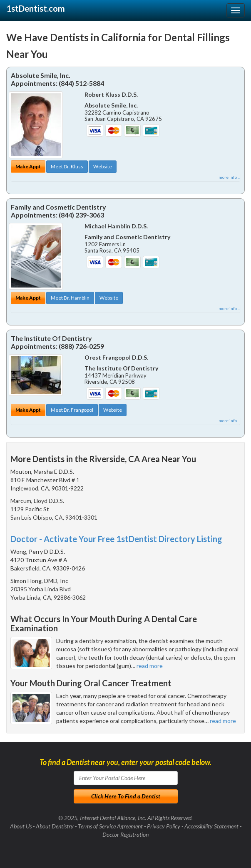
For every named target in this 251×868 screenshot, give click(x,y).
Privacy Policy (164, 826)
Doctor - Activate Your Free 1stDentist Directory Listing (116, 539)
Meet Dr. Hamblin (70, 298)
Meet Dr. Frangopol (72, 410)
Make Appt (28, 166)
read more (150, 666)
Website (103, 166)
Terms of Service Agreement (110, 826)
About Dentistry (55, 826)
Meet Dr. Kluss (67, 166)
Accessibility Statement (211, 826)
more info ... (229, 177)
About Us (21, 826)
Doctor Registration (125, 834)
